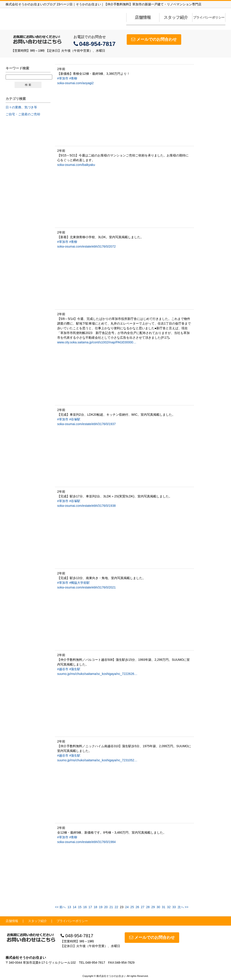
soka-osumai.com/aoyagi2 (75, 83)
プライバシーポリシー (209, 17)
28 (148, 907)
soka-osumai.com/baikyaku (76, 165)
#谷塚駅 (75, 419)
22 (116, 907)
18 (96, 907)
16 (85, 907)
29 (153, 907)
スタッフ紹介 (176, 17)
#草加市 (63, 78)
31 (164, 907)
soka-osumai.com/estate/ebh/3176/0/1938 (86, 506)
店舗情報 (143, 17)
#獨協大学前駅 (80, 583)
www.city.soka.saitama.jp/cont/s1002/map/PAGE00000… (97, 342)
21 (111, 907)
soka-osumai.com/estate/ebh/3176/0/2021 (86, 587)
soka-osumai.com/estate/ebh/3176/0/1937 (86, 424)
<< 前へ (60, 907)
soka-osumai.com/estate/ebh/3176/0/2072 (86, 246)
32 (169, 907)
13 (69, 907)
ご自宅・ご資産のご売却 (23, 114)
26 (137, 907)
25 (132, 907)
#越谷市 (63, 669)
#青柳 (73, 78)
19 (101, 907)
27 (143, 907)
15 (80, 907)
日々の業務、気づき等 (21, 107)
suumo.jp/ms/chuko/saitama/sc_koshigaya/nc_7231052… (97, 760)
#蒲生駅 (75, 669)
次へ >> (183, 907)
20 (106, 907)
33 (174, 907)
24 (127, 907)
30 (158, 907)
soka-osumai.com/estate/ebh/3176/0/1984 (86, 842)
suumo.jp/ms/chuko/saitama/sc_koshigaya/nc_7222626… (97, 674)
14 (74, 907)
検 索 (28, 85)
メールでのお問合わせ (154, 39)
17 (90, 907)
